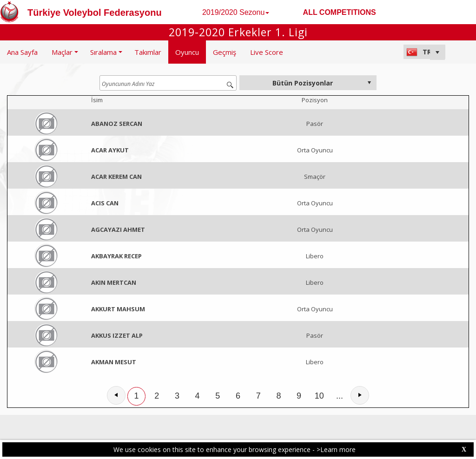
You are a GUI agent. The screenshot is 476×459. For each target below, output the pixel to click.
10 (319, 396)
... (340, 396)
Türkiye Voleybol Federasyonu (95, 13)
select (369, 83)
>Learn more (336, 449)
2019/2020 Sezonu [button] (236, 12)
